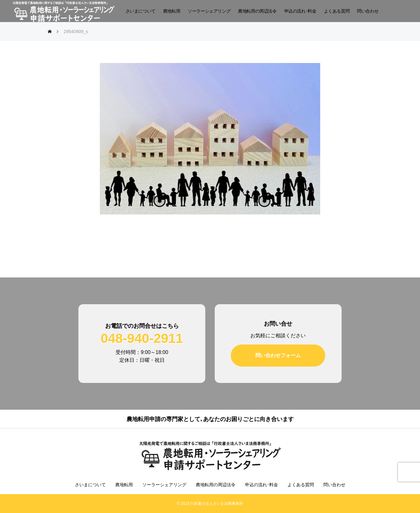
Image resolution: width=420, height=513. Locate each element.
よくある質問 (337, 11)
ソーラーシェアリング (209, 11)
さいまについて (141, 11)
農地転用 (172, 11)
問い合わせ (368, 11)
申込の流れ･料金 (300, 11)
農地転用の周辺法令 (257, 11)
